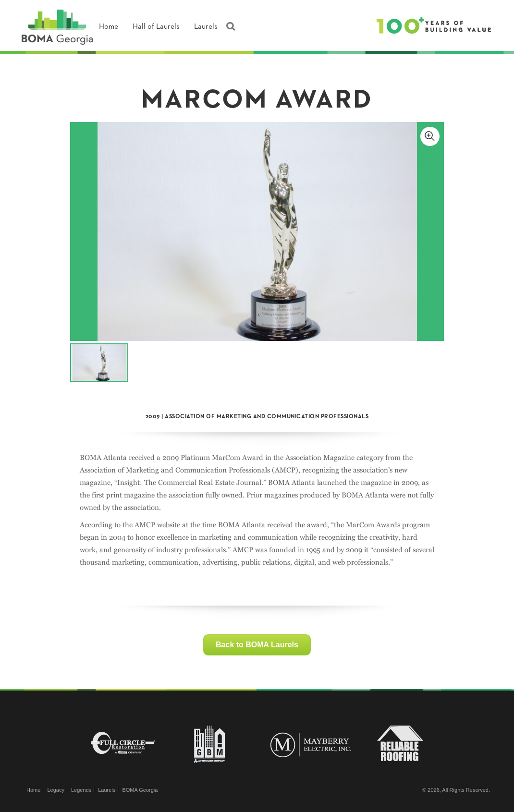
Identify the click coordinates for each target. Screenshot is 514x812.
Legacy (55, 790)
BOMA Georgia (140, 790)
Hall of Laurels (156, 27)
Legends (81, 790)
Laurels (206, 27)
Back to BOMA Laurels (257, 645)
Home (109, 27)
